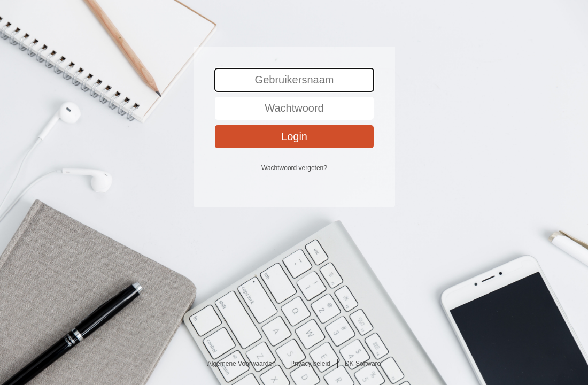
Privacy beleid (310, 364)
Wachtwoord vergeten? (294, 168)
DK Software (363, 364)
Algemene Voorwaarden (242, 364)
